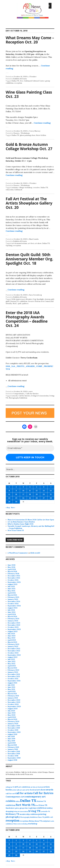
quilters (25, 304)
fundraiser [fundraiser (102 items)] (10, 808)
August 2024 (12, 608)
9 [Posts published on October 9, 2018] (16, 491)
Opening (9, 246)
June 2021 (11, 687)
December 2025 (14, 576)
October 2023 (13, 627)
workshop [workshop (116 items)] (33, 824)
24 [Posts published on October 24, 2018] (23, 498)
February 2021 (13, 696)
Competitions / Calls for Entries (26, 394)
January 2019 (13, 749)
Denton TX (14, 301)
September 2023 (14, 629)
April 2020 (12, 717)
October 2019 (13, 730)
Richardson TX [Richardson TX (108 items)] (35, 821)
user (31, 391)
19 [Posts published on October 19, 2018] (37, 494)
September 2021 (14, 681)
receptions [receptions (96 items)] (24, 821)
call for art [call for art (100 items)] (10, 793)
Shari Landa (34, 239)
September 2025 (14, 582)
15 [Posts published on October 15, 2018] (9, 494)
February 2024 (13, 619)
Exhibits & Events (20, 79)
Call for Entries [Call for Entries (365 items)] (43, 793)
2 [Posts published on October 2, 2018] (16, 487)
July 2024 (11, 610)
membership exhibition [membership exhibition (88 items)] (29, 814)
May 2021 (11, 689)
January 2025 (13, 599)
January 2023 (13, 647)
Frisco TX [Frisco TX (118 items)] (43, 805)
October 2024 (13, 604)
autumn (15, 188)
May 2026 (11, 567)
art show (38, 243)
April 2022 (12, 666)
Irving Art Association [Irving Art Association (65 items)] (21, 811)
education (10, 190)
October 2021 (13, 679)
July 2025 (11, 587)
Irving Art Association (40, 396)
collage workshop (25, 188)
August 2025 (12, 584)
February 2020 (13, 722)
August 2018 (12, 760)
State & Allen (41, 135)
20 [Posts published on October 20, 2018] (44, 494)
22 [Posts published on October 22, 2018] (9, 498)
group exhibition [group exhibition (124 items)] (38, 808)
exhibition (23, 301)
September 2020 (14, 707)
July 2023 (11, 634)
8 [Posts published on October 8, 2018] (9, 491)
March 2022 (12, 668)
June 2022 (11, 662)
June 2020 (12, 713)
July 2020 (11, 711)
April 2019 (12, 743)
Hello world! (35, 553)
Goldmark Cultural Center (34, 81)
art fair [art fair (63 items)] (33, 787)
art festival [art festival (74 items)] (39, 787)
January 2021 (13, 698)
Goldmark (18, 190)
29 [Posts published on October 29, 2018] (9, 502)
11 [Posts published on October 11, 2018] (30, 491)
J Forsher (33, 77)
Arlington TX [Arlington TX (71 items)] (10, 787)
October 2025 (13, 580)
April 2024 (12, 614)
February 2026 (13, 574)
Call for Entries (24, 396)
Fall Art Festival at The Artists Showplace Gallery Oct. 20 (29, 203)
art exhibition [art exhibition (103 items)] (24, 787)
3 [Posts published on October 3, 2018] (23, 487)
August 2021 (12, 683)
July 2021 (11, 685)
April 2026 (12, 569)
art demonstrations (19, 243)
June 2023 (11, 636)
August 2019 (12, 734)
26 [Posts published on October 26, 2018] (37, 498)
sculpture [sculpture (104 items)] (46, 821)
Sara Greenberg (35, 295)
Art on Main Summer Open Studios (21, 522)
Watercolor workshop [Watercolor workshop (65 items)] (21, 824)
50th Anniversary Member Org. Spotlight (28, 299)
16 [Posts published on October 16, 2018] (16, 494)
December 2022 (14, 649)
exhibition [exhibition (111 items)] (10, 805)
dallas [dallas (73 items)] (18, 801)
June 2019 (11, 739)
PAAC (15, 304)
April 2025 (12, 593)
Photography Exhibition (18, 398)
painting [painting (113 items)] (42, 814)
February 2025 (13, 597)
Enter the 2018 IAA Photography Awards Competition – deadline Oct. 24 (27, 319)
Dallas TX (16, 81)
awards (15, 396)
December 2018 (14, 752)
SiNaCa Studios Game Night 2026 (20, 524)
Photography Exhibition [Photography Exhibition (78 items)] (29, 817)
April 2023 (12, 640)
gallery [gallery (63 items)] (17, 808)
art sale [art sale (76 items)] (22, 790)
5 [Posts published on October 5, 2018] (37, 487)
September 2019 (14, 732)
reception (18, 83)
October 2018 (13, 756)
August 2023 (12, 632)
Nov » (13, 508)
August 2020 (13, 709)
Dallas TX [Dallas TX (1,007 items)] (28, 800)
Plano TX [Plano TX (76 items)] (41, 817)
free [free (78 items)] (37, 805)
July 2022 (11, 659)
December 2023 (14, 623)
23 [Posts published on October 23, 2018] (16, 498)
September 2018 (14, 758)
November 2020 (14, 702)
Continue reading (42, 123)
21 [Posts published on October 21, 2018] (51, 494)
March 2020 (12, 719)
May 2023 (11, 638)
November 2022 (14, 651)
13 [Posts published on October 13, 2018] (44, 491)
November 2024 (14, 602)
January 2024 (13, 621)
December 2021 (14, 674)
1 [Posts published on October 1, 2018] (9, 487)
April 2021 (12, 692)
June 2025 (11, 589)
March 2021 (12, 694)
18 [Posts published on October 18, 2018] (30, 494)
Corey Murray (35, 131)
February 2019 (13, 747)
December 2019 (14, 726)
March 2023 (12, 642)
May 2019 (11, 741)
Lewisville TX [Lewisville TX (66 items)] (45, 811)
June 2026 (11, 565)
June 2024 (11, 612)
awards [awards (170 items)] (49, 790)
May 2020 (11, 715)
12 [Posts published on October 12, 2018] (37, 491)
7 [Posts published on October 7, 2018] (51, 487)
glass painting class (28, 135)
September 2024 (14, 606)
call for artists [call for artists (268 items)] (24, 793)
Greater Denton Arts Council (39, 301)
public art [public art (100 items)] (49, 817)
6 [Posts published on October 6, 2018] (44, 487)
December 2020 (14, 700)
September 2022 (14, 655)
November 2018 (14, 754)
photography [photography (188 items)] (13, 817)
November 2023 (14, 625)
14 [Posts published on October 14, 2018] (51, 491)
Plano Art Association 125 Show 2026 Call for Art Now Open (31, 520)
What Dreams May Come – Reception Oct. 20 (30, 40)
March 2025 (12, 595)
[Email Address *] (30, 448)
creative (36, 188)
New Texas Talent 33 (16, 530)
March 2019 (12, 745)
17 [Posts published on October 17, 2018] (23, 494)
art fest (31, 243)
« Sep (8, 508)
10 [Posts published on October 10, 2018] (23, 491)
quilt (20, 304)
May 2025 (11, 591)
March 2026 (12, 572)
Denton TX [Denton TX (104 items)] (41, 801)
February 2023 (13, 644)
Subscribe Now (15, 540)
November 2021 (14, 677)
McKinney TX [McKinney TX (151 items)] (12, 814)
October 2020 (13, 704)
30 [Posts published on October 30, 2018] (16, 502)
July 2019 (11, 737)
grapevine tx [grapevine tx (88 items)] (25, 808)
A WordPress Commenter (18, 553)
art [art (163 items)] (16, 787)
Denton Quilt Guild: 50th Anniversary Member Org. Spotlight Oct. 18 (29, 259)
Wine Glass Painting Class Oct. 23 (29, 94)
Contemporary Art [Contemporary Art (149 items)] (15, 797)
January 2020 (13, 724)
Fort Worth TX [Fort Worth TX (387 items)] (25, 805)
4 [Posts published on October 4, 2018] (30, 487)
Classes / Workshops (21, 133)
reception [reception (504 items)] (13, 820)
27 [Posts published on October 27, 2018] (44, 498)
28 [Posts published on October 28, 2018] (51, 498)
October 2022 (13, 653)
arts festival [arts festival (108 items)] (31, 790)
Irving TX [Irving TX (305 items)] (34, 811)
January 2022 (13, 672)
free (22, 81)
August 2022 (12, 657)
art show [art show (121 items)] (41, 790)
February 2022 (13, 670)
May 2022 (11, 664)
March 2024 (12, 617)
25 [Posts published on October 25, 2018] (30, 498)
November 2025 (14, 578)
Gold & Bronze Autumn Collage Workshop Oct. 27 (29, 146)
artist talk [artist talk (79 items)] (16, 790)
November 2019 (14, 728)
